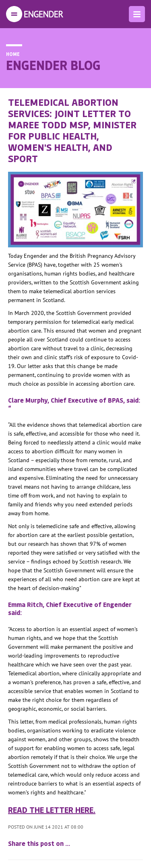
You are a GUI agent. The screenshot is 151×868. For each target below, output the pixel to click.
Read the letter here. (52, 810)
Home (13, 54)
